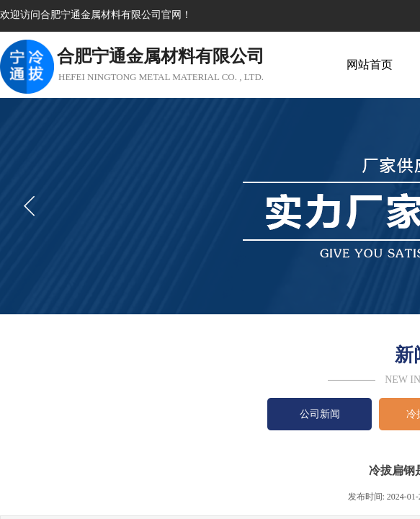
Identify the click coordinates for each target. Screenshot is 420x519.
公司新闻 (320, 414)
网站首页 (370, 65)
